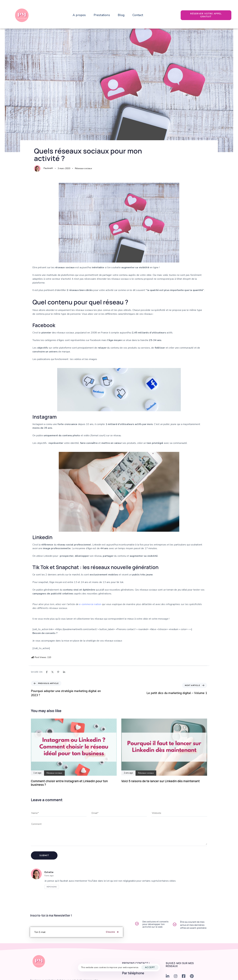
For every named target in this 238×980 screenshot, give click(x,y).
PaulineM (48, 168)
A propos (79, 15)
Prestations (102, 15)
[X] (52, 672)
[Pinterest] (58, 672)
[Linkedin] (64, 672)
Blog (121, 15)
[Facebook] (47, 672)
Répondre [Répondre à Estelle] (52, 887)
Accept (150, 967)
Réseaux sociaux (83, 168)
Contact (138, 15)
